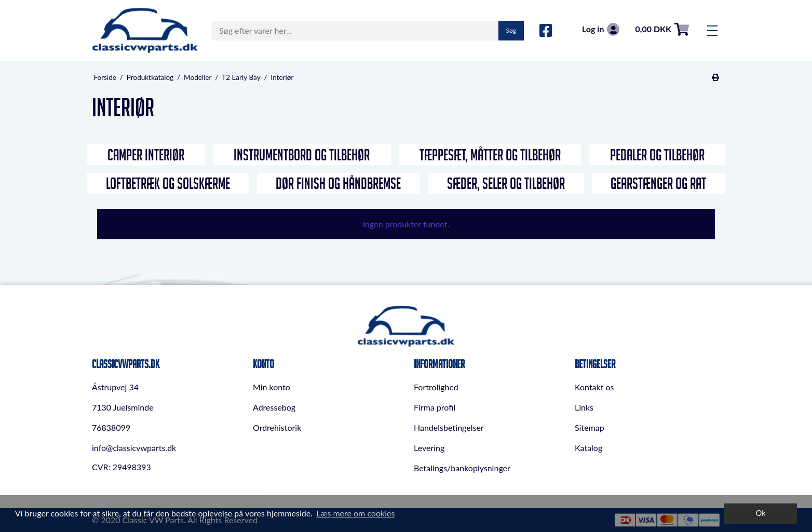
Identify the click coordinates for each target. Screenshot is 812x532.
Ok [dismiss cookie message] (761, 513)
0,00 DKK (662, 29)
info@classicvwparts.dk (134, 448)
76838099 (111, 427)
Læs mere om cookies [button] (355, 513)
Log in (601, 29)
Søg (511, 30)
